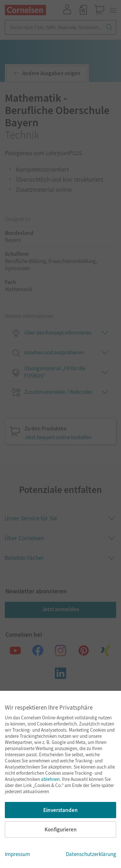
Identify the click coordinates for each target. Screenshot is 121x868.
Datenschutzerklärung (91, 854)
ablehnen (50, 779)
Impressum (17, 854)
